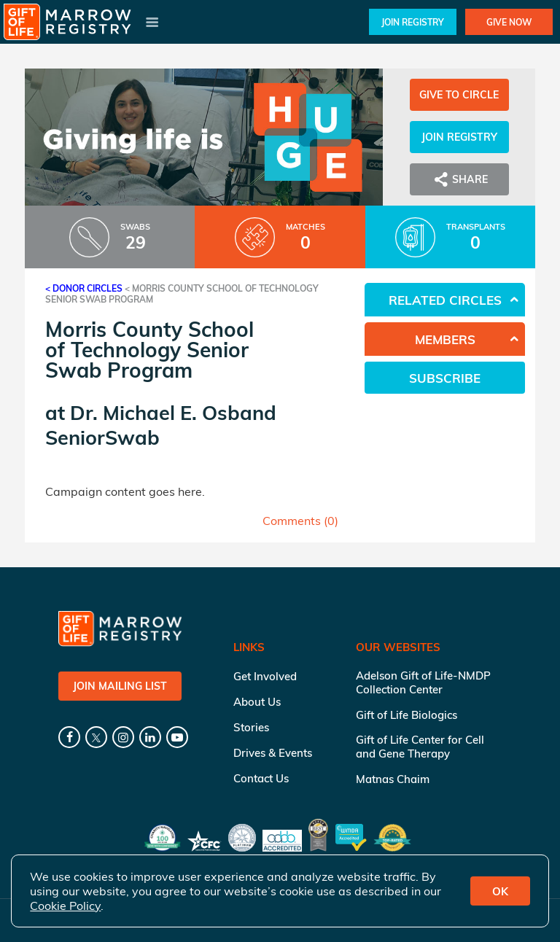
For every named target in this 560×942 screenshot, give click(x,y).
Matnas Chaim (393, 779)
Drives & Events (273, 753)
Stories (251, 727)
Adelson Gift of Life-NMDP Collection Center (423, 682)
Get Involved (265, 676)
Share (459, 179)
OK (500, 891)
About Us (257, 702)
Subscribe (445, 378)
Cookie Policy (65, 906)
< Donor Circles (84, 288)
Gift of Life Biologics (407, 715)
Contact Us (261, 778)
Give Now (509, 22)
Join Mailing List (120, 686)
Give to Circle (459, 95)
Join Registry (413, 22)
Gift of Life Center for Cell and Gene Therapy (420, 747)
